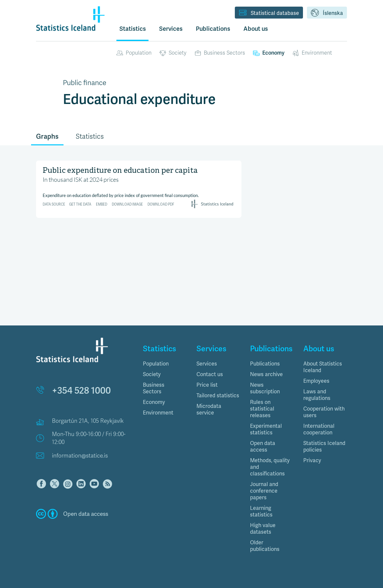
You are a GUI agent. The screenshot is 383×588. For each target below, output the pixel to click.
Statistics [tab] (90, 137)
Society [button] (152, 374)
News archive (266, 374)
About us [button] (256, 29)
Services (207, 364)
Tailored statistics (218, 395)
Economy (269, 53)
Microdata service (209, 409)
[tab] (165, 364)
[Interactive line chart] (139, 188)
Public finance (85, 83)
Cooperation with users (324, 412)
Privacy (312, 460)
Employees (316, 381)
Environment (312, 53)
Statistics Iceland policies (324, 446)
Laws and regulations (317, 395)
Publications (265, 364)
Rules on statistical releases (262, 409)
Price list (207, 385)
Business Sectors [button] (154, 388)
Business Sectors (220, 53)
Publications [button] (213, 29)
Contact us (210, 374)
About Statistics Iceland (323, 367)
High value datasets (263, 529)
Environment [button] (158, 413)
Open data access (263, 446)
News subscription (265, 388)
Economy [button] (154, 402)
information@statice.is (80, 456)
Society (173, 53)
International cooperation (319, 429)
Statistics (133, 29)
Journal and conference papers (264, 491)
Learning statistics (261, 511)
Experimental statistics (266, 429)
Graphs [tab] (47, 136)
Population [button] (156, 364)
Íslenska (327, 13)
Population (134, 53)
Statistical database (269, 13)
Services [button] (171, 29)
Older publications (265, 546)
